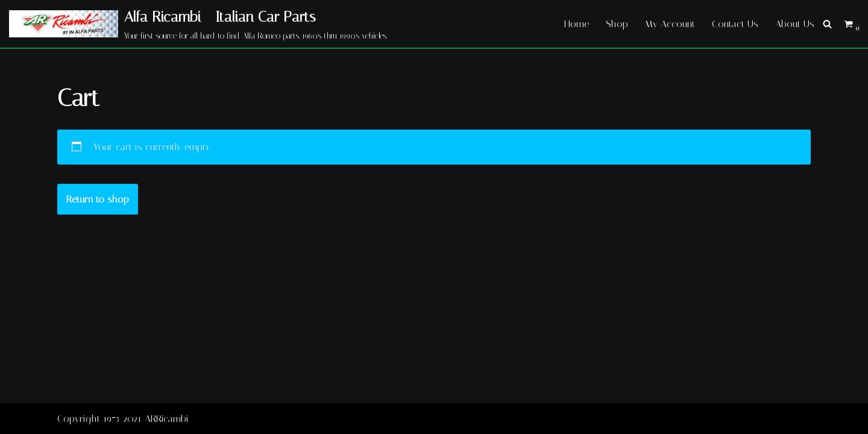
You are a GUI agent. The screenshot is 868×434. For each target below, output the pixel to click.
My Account (670, 24)
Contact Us (735, 24)
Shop (617, 24)
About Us (795, 24)
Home (577, 24)
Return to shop (98, 199)
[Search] (827, 24)
